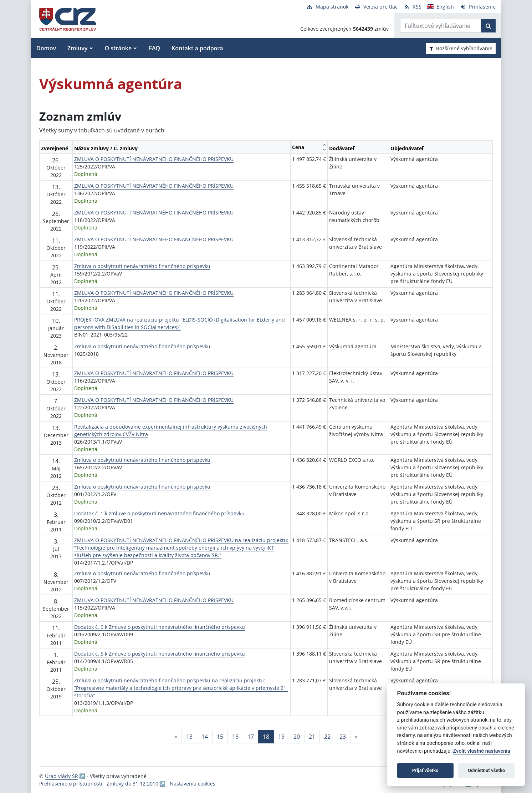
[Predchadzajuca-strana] (176, 737)
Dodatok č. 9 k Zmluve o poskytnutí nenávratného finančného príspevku (160, 627)
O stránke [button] (118, 48)
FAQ (154, 48)
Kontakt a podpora (197, 48)
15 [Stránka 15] (220, 737)
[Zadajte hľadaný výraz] (441, 26)
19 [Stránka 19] (281, 737)
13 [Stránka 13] (189, 737)
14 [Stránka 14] (205, 737)
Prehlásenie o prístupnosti (71, 784)
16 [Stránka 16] (235, 737)
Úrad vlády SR (62, 776)
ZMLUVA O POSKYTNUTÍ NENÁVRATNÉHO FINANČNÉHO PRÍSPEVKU (154, 159)
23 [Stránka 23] (343, 737)
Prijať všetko (425, 770)
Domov (46, 48)
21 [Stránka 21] (312, 737)
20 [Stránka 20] (297, 737)
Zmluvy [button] (77, 48)
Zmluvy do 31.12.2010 (132, 784)
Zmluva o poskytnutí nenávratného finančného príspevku (142, 266)
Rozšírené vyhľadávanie (461, 48)
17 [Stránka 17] (251, 737)
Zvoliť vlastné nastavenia (482, 751)
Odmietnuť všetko (486, 770)
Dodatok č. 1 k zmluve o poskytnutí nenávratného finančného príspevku (159, 513)
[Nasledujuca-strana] (356, 737)
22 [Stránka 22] (327, 737)
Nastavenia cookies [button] (193, 784)
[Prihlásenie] (478, 7)
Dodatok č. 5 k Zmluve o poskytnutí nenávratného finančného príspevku (160, 654)
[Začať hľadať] (488, 26)
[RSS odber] (412, 7)
